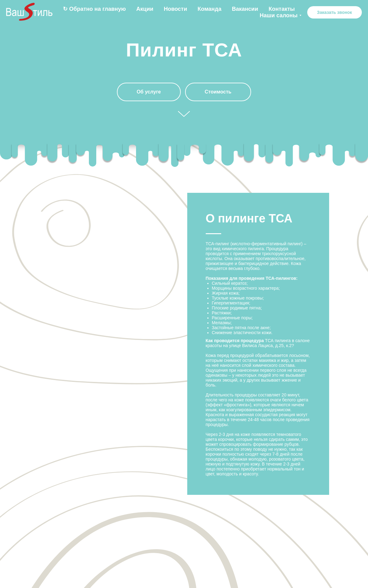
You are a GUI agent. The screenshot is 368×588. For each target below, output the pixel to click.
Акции (145, 9)
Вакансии (245, 9)
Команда (210, 9)
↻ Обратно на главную (94, 9)
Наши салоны (279, 15)
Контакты (282, 9)
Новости (175, 9)
